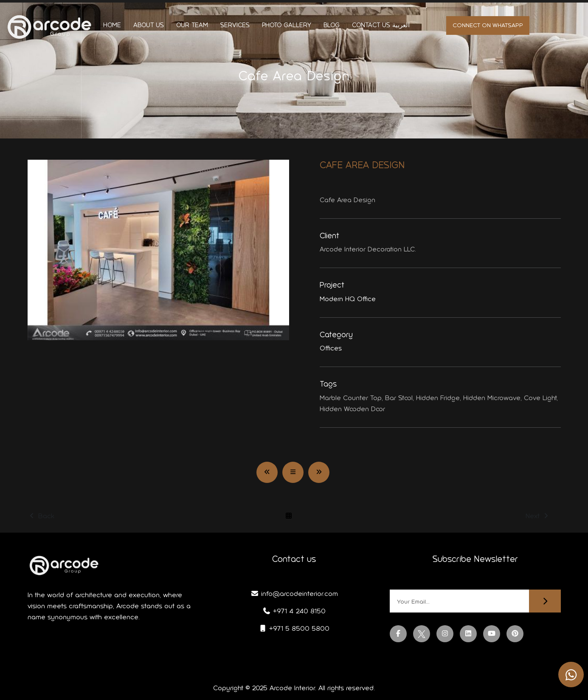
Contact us (371, 25)
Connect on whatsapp (488, 25)
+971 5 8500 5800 (294, 628)
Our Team (192, 25)
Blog (332, 25)
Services (235, 25)
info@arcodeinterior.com (294, 594)
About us (149, 25)
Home (112, 25)
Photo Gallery (287, 25)
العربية (401, 25)
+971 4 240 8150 (294, 611)
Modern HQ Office (348, 299)
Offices (331, 348)
